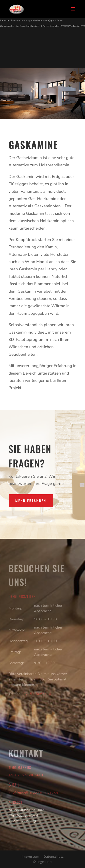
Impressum (30, 857)
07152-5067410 (37, 694)
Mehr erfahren (31, 500)
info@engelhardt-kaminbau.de (34, 792)
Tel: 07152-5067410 (26, 775)
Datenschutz (53, 857)
